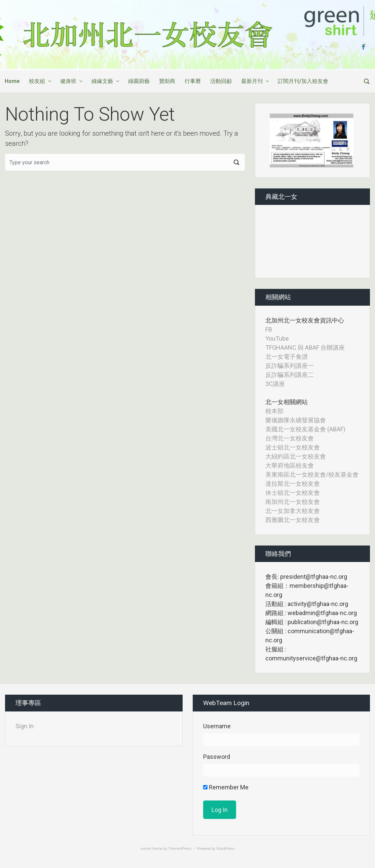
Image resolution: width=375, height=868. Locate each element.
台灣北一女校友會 (290, 438)
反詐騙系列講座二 (290, 375)
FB (269, 329)
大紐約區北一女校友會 (296, 456)
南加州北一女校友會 (293, 502)
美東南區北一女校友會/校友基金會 (312, 474)
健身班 (68, 81)
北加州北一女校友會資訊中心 (305, 320)
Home (12, 81)
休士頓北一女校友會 (293, 493)
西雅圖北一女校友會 (293, 520)
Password (217, 757)
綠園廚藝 (139, 81)
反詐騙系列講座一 (290, 366)
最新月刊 (252, 81)
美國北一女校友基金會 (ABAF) (305, 429)
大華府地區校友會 (290, 465)
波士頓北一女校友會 (293, 447)
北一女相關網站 (287, 402)
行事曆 (193, 81)
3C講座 (275, 384)
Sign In (25, 726)
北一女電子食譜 (287, 357)
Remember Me (226, 787)
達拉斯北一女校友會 (293, 484)
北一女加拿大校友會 (293, 511)
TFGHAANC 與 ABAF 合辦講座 (305, 348)
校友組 (37, 81)
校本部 (274, 411)
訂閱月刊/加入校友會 (303, 81)
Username (217, 726)
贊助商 (167, 81)
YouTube (277, 338)
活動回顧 (221, 81)
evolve (146, 849)
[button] (276, 140)
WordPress (225, 849)
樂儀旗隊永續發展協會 (296, 420)
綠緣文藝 (102, 81)
